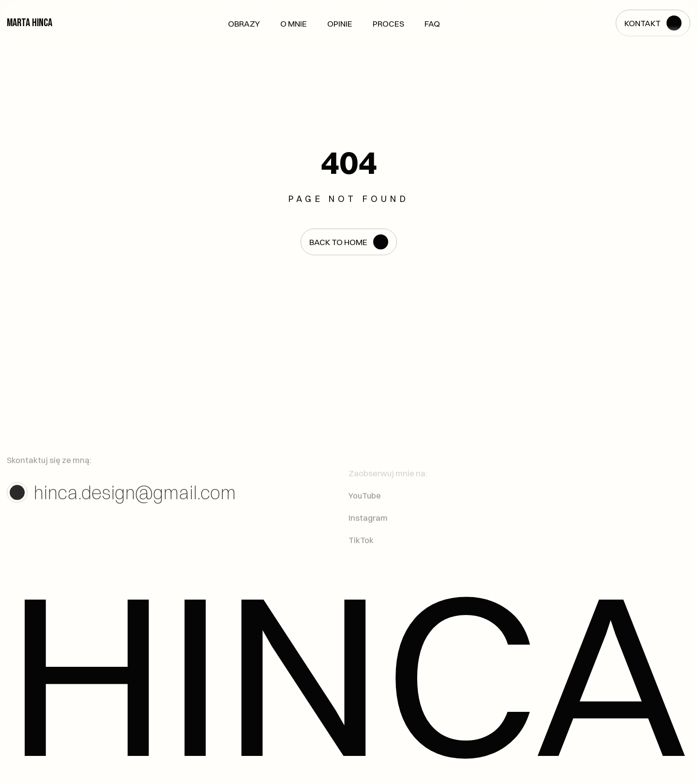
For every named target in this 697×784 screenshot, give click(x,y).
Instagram (368, 524)
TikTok (361, 547)
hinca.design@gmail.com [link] (135, 495)
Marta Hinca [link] (30, 23)
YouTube (365, 502)
